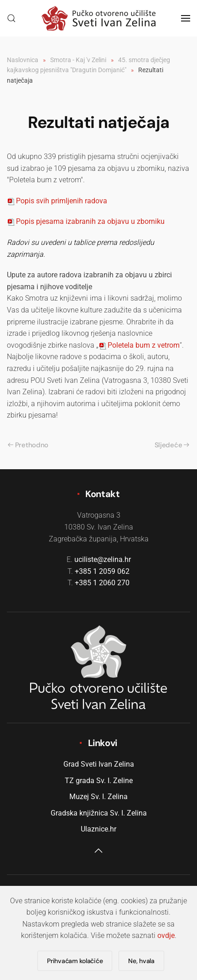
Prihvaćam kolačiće (75, 961)
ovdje (166, 935)
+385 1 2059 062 (102, 571)
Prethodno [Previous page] (28, 445)
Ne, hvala (141, 961)
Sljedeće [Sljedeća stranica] (172, 445)
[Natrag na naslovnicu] (98, 18)
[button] (11, 18)
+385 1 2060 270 (102, 583)
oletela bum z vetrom (139, 345)
